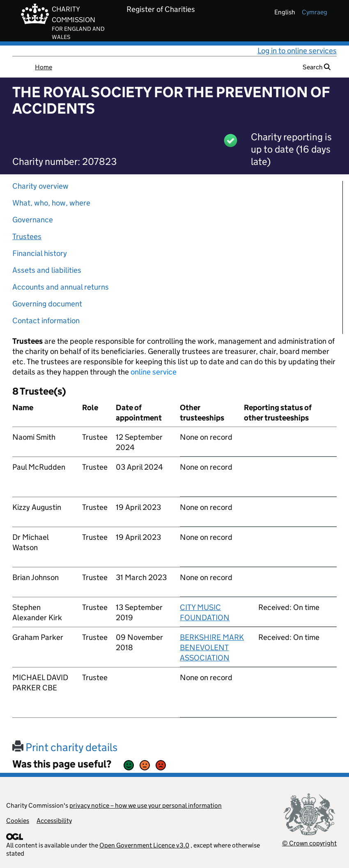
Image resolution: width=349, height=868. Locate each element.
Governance (33, 220)
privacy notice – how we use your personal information (146, 805)
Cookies (18, 821)
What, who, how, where (51, 203)
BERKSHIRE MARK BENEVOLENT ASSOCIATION (212, 648)
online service (154, 372)
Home (44, 67)
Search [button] (317, 67)
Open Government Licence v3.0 (144, 845)
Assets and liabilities (47, 270)
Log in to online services (297, 51)
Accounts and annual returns (61, 287)
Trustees (27, 236)
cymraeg (315, 12)
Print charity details (65, 747)
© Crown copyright (309, 843)
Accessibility (54, 821)
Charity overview (40, 186)
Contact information (46, 321)
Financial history (40, 253)
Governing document (47, 304)
